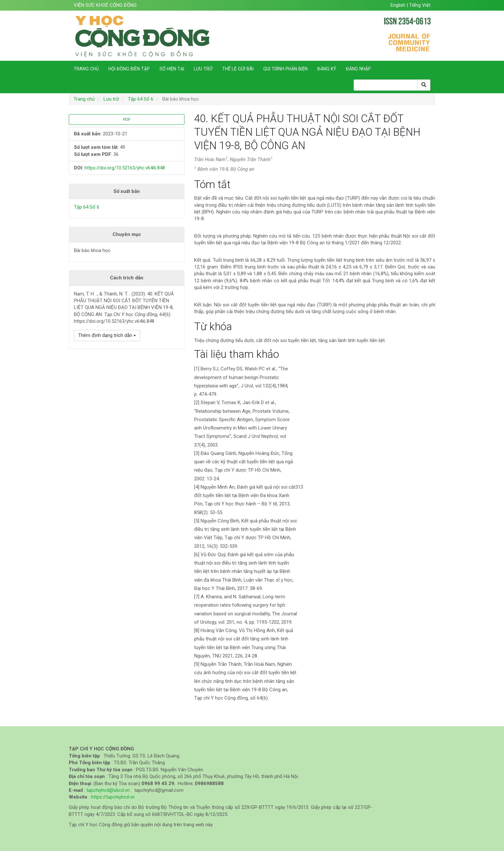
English (399, 5)
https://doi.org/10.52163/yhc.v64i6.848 (125, 168)
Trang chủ (86, 69)
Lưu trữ (203, 69)
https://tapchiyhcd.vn (113, 797)
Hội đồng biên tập (129, 69)
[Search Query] (386, 85)
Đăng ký (327, 69)
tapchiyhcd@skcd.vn (108, 790)
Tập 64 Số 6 (141, 99)
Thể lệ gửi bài (238, 69)
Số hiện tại (172, 69)
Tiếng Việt (420, 5)
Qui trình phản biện (285, 69)
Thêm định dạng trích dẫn (107, 335)
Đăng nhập (358, 69)
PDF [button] (127, 119)
